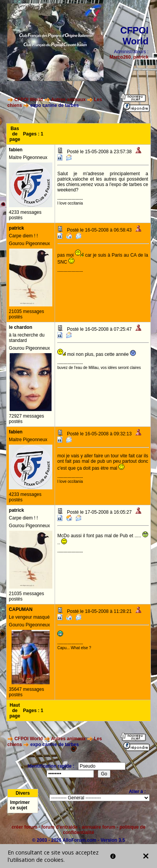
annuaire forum (98, 827)
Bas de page (15, 134)
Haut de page (15, 711)
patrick (141, 57)
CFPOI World (28, 100)
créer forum (24, 827)
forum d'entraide (60, 827)
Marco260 (120, 57)
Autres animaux (68, 100)
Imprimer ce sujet (20, 805)
